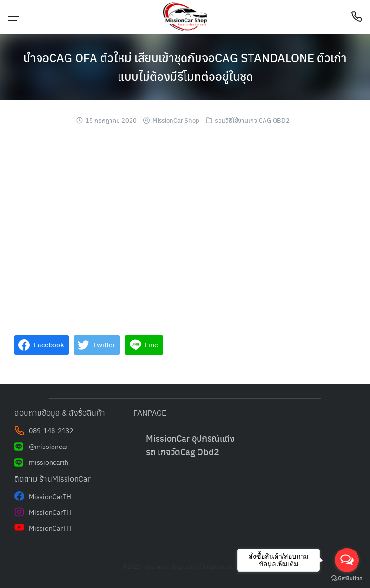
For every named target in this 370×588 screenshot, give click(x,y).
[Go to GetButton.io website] (347, 578)
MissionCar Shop (176, 120)
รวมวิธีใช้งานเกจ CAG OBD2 (252, 120)
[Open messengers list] (347, 560)
